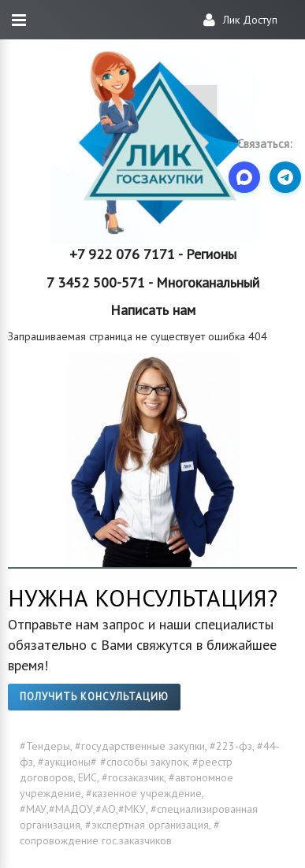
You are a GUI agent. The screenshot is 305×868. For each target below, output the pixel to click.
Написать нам (153, 310)
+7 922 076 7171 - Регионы (153, 254)
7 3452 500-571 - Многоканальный (153, 282)
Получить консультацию (94, 697)
